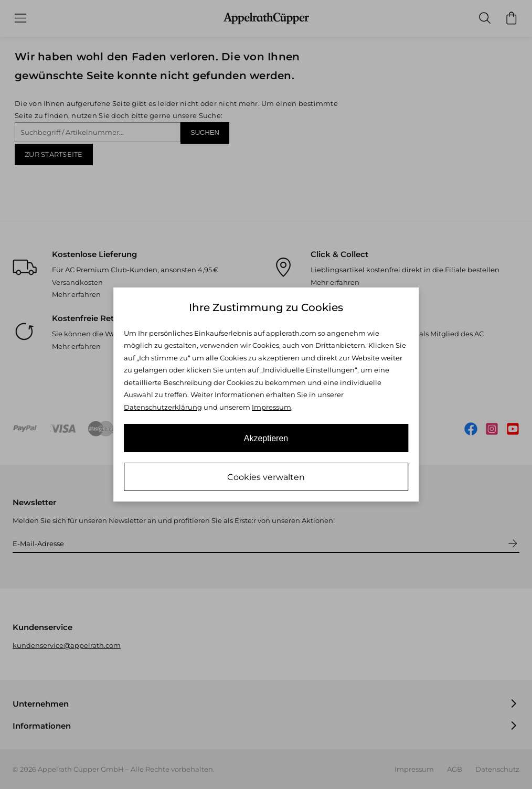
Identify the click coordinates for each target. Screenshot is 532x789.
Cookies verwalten (266, 477)
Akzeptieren (266, 438)
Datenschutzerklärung (163, 407)
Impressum (272, 407)
